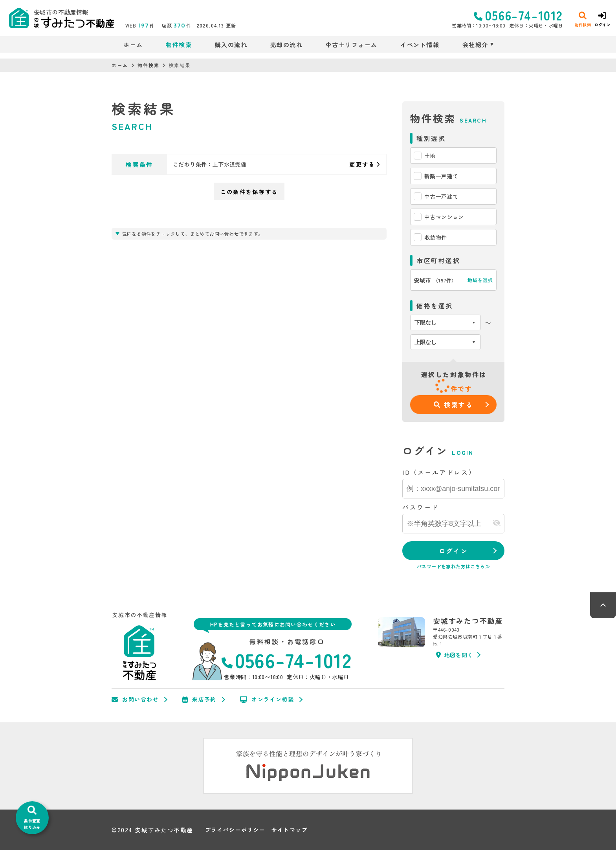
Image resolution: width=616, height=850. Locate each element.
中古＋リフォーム (352, 45)
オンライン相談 (267, 700)
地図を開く (455, 655)
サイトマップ (290, 830)
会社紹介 (475, 45)
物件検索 (179, 45)
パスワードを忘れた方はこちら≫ (453, 566)
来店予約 (199, 700)
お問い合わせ (135, 700)
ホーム (133, 45)
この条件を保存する (249, 192)
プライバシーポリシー (235, 830)
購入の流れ (231, 45)
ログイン (453, 551)
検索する (454, 405)
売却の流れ (287, 45)
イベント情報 (420, 45)
